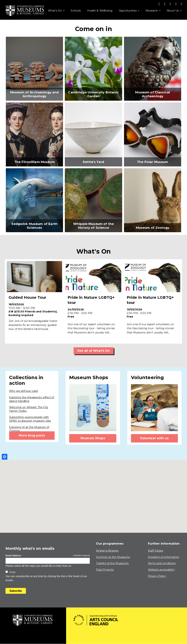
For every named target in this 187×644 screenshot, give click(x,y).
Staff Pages (156, 551)
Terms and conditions (162, 563)
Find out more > (34, 301)
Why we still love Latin (24, 391)
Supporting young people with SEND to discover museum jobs (30, 419)
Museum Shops (93, 438)
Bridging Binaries (107, 551)
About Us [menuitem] (172, 12)
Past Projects (105, 570)
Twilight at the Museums (112, 563)
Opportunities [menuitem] (127, 12)
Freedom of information (164, 557)
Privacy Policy (157, 576)
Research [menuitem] (151, 12)
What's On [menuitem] (55, 12)
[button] (34, 69)
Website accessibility (161, 570)
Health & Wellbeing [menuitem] (100, 11)
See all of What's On (94, 351)
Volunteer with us (154, 438)
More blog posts (32, 435)
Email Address (14, 556)
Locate (5, 457)
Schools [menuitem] (76, 11)
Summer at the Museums (113, 557)
